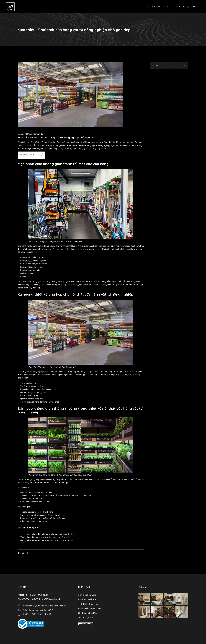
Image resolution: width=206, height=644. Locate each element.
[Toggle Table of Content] (39, 155)
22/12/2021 (31, 134)
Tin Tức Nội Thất (86, 617)
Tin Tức (41, 134)
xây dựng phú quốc (85, 371)
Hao (22, 134)
